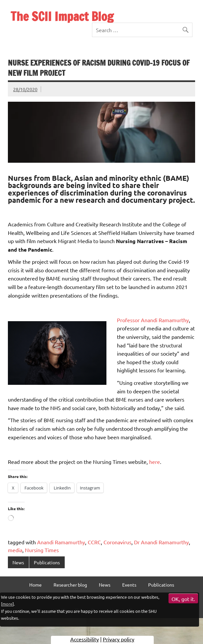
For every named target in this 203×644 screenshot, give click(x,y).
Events (129, 585)
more (7, 604)
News (18, 562)
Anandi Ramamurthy (61, 542)
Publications (47, 562)
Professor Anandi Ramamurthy (153, 320)
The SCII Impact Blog (62, 16)
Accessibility (85, 639)
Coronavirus (117, 542)
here (155, 462)
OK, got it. (183, 599)
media (15, 550)
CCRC (94, 542)
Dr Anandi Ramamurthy (161, 542)
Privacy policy (119, 639)
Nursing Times (42, 550)
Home (35, 585)
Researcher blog (70, 585)
